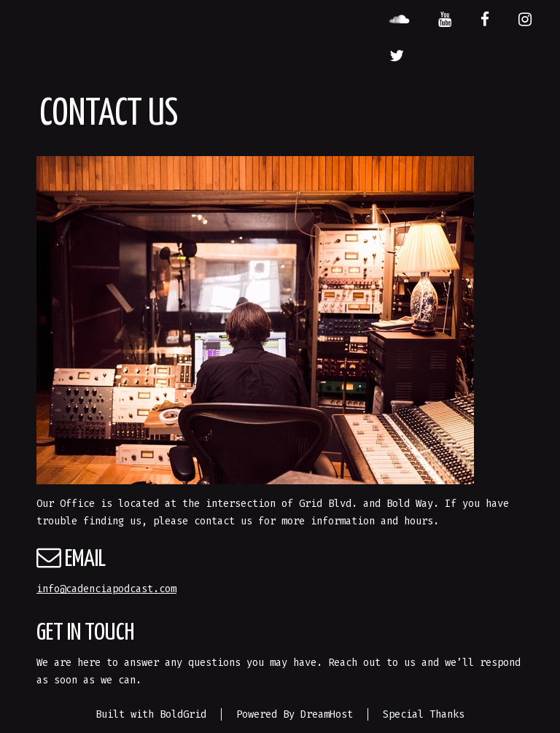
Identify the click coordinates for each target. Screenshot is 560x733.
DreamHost (327, 714)
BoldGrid (183, 714)
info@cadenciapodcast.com (106, 589)
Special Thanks (424, 714)
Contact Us (109, 115)
